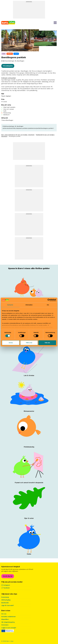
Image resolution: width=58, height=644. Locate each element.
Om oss (4, 614)
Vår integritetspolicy (8, 622)
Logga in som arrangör (9, 628)
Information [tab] (29, 305)
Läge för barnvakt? (8, 605)
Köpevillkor (5, 619)
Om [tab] (48, 305)
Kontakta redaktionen (8, 617)
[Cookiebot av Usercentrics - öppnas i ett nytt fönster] (49, 300)
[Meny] (55, 23)
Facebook (6, 588)
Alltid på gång (6, 600)
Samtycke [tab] (10, 305)
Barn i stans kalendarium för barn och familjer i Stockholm (18, 135)
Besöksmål (5, 603)
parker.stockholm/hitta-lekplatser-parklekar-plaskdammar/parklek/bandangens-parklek (28, 128)
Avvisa (11, 343)
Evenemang (5, 597)
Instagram (7, 585)
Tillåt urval (29, 343)
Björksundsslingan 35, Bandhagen (13, 61)
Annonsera (5, 625)
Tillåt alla (47, 343)
